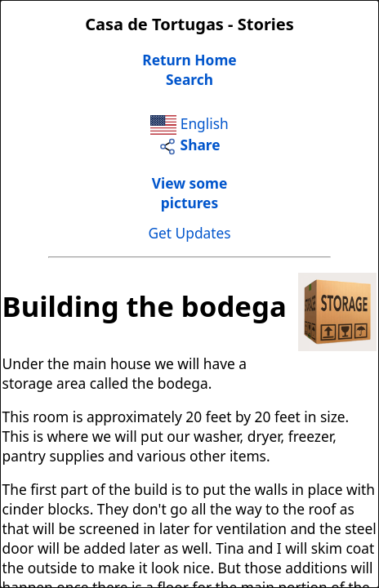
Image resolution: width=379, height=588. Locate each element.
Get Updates (189, 233)
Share (189, 145)
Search (189, 79)
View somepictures (190, 193)
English (189, 123)
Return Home (189, 60)
